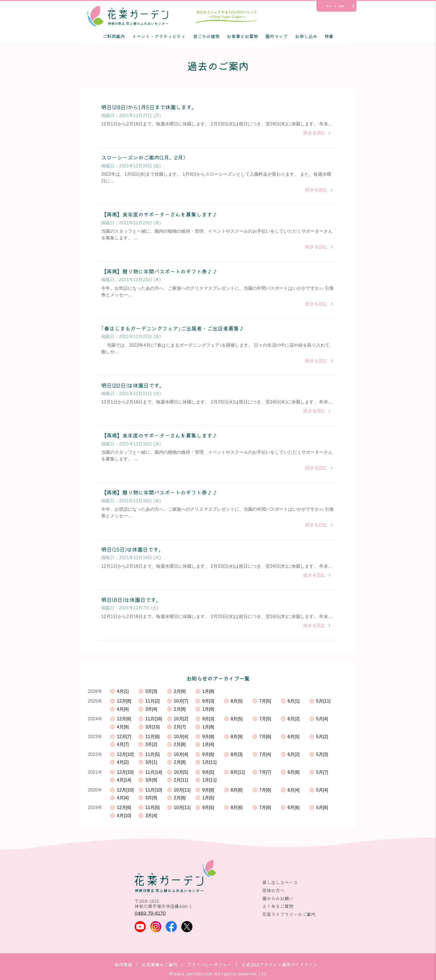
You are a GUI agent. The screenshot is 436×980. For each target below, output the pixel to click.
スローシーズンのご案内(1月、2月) (143, 157)
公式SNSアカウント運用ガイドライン (279, 964)
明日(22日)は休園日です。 (133, 385)
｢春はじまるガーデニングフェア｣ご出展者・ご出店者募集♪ (173, 328)
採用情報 (123, 964)
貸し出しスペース (280, 882)
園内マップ (276, 36)
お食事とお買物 (242, 36)
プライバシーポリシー (209, 964)
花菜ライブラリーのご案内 (289, 914)
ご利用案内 (114, 36)
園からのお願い (278, 898)
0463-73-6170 (150, 913)
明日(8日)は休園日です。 (131, 600)
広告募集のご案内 (160, 964)
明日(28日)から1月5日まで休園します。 (149, 107)
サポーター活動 (335, 6)
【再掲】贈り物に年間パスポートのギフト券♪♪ (159, 271)
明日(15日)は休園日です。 (132, 549)
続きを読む (314, 133)
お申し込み (306, 36)
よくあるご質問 (278, 906)
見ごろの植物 (206, 36)
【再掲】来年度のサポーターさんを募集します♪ (159, 214)
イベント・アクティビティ (159, 36)
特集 (329, 36)
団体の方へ (273, 890)
